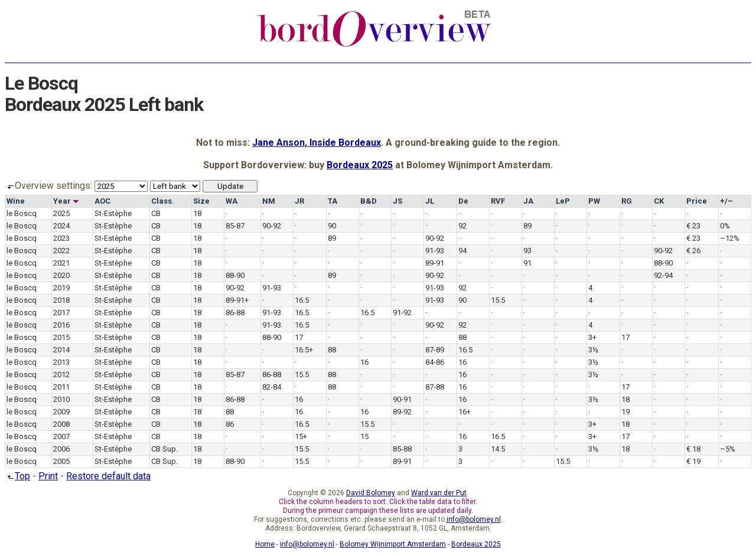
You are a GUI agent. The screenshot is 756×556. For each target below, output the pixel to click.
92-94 (663, 275)
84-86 (435, 362)
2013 (61, 362)
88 (462, 337)
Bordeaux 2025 (360, 165)
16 (364, 362)
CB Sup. (164, 449)
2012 (61, 375)
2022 (61, 251)
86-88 (235, 313)
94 (462, 251)
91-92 (402, 313)
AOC (102, 201)
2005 (61, 461)
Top (17, 476)
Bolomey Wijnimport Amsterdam (393, 544)
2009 (61, 412)
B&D (369, 201)
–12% (730, 238)
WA (232, 201)
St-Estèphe (113, 213)
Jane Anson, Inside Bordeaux (317, 143)
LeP (563, 201)
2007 (61, 436)
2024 (61, 226)
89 (527, 226)
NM (269, 201)
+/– (726, 201)
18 (197, 213)
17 (299, 337)
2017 (61, 313)
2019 (61, 288)
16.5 (302, 300)
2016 (61, 325)
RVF (498, 201)
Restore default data (108, 476)
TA (333, 201)
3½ (593, 350)
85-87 (235, 226)
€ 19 (693, 461)
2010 (61, 399)
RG (627, 201)
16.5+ (304, 350)
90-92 (272, 226)
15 (364, 436)
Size (201, 201)
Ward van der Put (439, 493)
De (463, 201)
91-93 (435, 251)
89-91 (435, 263)
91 (527, 263)
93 (527, 251)
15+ (301, 436)
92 (462, 226)
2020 (61, 275)
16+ (465, 412)
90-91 (402, 399)
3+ (592, 337)
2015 (61, 337)
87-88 (435, 387)
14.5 (498, 449)
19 (625, 412)
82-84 (272, 387)
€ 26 (693, 251)
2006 (61, 449)
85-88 (402, 449)
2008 (61, 424)
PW (594, 201)
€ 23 (693, 226)
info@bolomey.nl (474, 519)
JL (430, 201)
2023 (61, 238)
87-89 (435, 350)
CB (156, 213)
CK (659, 201)
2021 (61, 263)
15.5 (498, 300)
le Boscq (22, 213)
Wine (16, 201)
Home (265, 544)
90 (332, 226)
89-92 (402, 412)
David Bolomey (371, 493)
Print (48, 476)
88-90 (663, 263)
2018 (61, 300)
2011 (61, 387)
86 (230, 424)
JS (397, 201)
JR (299, 201)
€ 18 (693, 449)
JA (528, 201)
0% (725, 226)
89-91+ (237, 300)
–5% (728, 449)
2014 (61, 350)
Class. (163, 201)
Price (697, 201)
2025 (61, 213)
